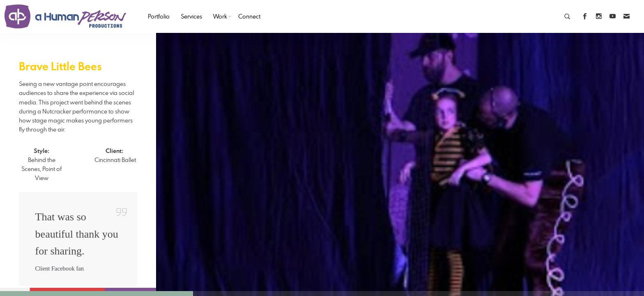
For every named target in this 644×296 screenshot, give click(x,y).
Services (191, 16)
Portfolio (159, 16)
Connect (249, 16)
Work (220, 16)
